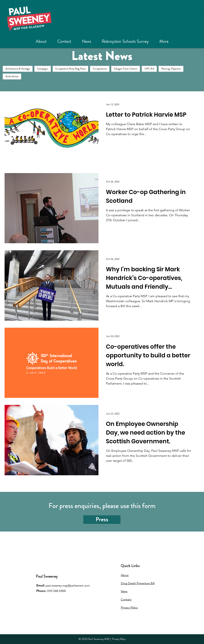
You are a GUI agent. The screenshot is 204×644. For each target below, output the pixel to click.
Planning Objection (171, 69)
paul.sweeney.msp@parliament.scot (68, 585)
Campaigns (43, 69)
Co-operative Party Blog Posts (70, 69)
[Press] (102, 520)
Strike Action (12, 76)
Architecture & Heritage (18, 69)
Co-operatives (100, 69)
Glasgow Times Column (126, 69)
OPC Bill (149, 69)
